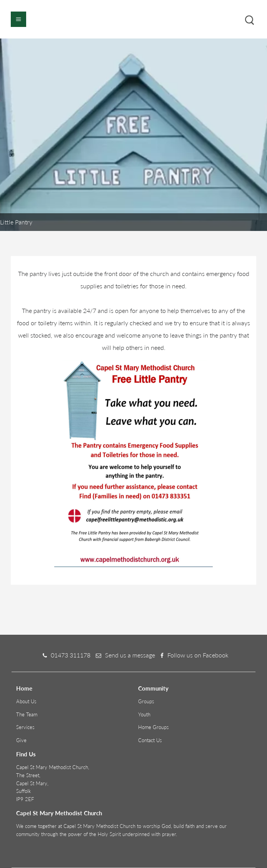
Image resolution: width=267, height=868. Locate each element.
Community (153, 688)
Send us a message (130, 655)
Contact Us (150, 740)
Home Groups (154, 727)
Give (21, 740)
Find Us (26, 754)
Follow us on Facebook (198, 655)
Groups (146, 701)
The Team (27, 714)
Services (25, 727)
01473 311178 (71, 655)
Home (24, 688)
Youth (144, 714)
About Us (26, 701)
